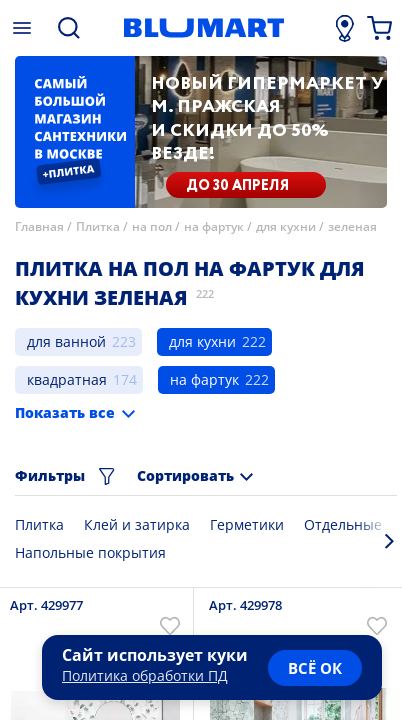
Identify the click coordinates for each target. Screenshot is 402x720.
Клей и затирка (137, 524)
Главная (39, 226)
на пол (152, 226)
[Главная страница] (204, 28)
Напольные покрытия (90, 552)
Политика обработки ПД (145, 675)
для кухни (286, 226)
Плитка (98, 226)
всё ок (315, 668)
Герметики (247, 524)
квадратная (67, 379)
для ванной (66, 341)
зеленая (352, 226)
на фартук (214, 226)
